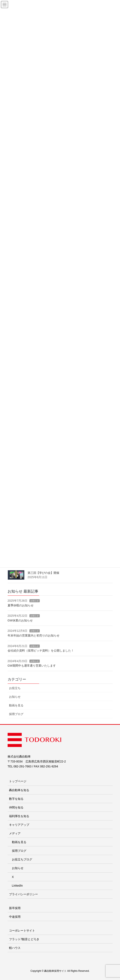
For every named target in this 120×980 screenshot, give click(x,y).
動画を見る (16, 705)
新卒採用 (15, 908)
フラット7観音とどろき (24, 939)
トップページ (18, 781)
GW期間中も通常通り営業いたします (32, 666)
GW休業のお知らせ (20, 620)
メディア (15, 833)
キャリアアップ (19, 825)
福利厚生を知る (19, 816)
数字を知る (16, 799)
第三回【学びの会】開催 (43, 573)
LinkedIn (17, 886)
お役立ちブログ (22, 859)
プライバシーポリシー (23, 894)
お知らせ (35, 601)
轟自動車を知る (19, 790)
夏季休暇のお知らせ (21, 605)
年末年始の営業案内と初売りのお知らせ (34, 635)
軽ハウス (15, 948)
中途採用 (15, 917)
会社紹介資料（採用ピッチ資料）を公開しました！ (41, 651)
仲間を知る (16, 807)
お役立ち (15, 688)
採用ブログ (16, 714)
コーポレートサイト (22, 931)
